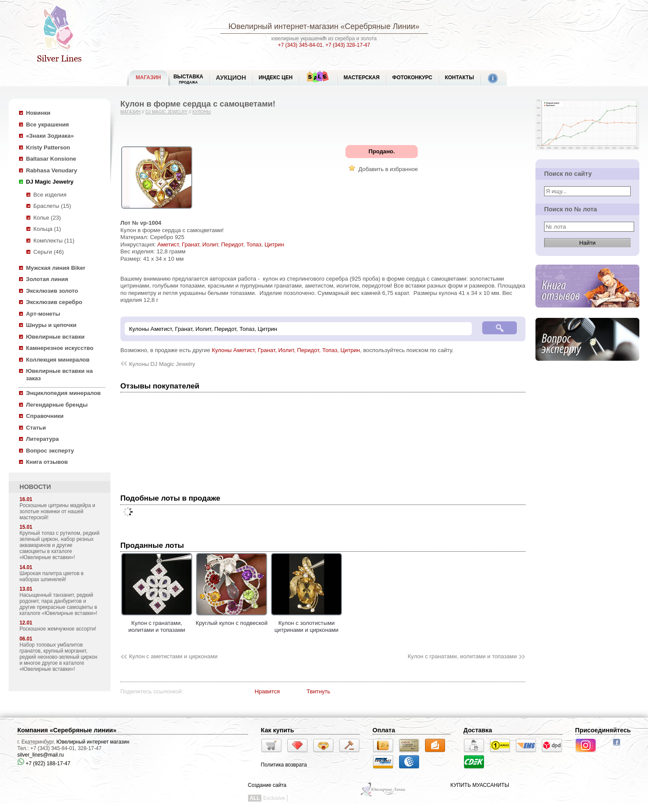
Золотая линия (47, 279)
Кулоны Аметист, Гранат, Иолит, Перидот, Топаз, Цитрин (286, 350)
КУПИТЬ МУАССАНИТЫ (480, 785)
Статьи (36, 428)
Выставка (189, 79)
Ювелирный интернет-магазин (284, 26)
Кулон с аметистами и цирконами (173, 656)
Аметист (168, 244)
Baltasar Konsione (51, 159)
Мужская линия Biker (56, 268)
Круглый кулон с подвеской (232, 619)
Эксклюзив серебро (54, 302)
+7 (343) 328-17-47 (348, 45)
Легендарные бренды (57, 405)
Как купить (278, 730)
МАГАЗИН (148, 78)
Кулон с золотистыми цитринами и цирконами (306, 623)
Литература (42, 439)
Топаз (254, 244)
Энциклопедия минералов (63, 393)
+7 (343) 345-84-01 (300, 45)
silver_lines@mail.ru (41, 755)
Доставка (478, 730)
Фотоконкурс (412, 78)
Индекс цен (275, 78)
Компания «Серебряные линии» (67, 730)
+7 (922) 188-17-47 (44, 763)
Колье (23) (47, 218)
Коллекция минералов (58, 360)
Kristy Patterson (48, 147)
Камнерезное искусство (60, 348)
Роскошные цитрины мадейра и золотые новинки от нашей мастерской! (57, 511)
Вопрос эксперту (50, 451)
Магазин (131, 112)
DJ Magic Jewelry (50, 182)
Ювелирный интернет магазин (93, 742)
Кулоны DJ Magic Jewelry (162, 364)
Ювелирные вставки (55, 337)
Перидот (232, 244)
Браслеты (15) (52, 206)
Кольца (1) (47, 229)
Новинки (38, 113)
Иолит (210, 244)
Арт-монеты (43, 314)
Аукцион (231, 78)
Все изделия (50, 195)
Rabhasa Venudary (52, 170)
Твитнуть (318, 691)
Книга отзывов (47, 462)
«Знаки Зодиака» (50, 136)
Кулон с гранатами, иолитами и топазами (157, 623)
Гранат (190, 244)
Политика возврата (284, 765)
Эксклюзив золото (52, 291)
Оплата (384, 730)
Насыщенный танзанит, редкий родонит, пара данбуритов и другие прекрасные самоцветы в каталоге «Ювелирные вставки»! (58, 604)
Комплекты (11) (54, 241)
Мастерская (362, 78)
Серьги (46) (48, 252)
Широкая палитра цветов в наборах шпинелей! (52, 576)
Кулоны (201, 112)
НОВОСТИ (35, 487)
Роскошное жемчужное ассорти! (58, 629)
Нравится (267, 691)
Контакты (459, 78)
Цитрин (274, 244)
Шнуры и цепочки (51, 325)
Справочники (45, 416)
